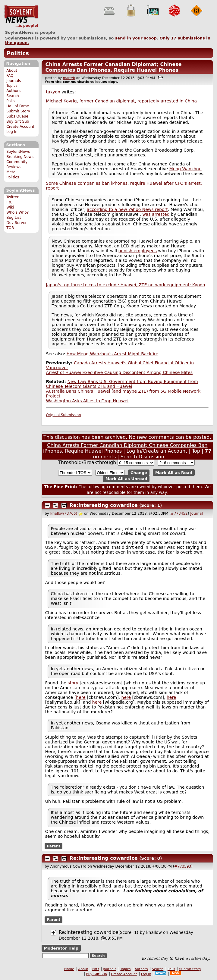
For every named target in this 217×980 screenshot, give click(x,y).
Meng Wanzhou (186, 169)
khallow (154, 932)
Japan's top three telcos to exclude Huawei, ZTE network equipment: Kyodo (126, 285)
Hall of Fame (18, 106)
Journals (14, 81)
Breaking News (20, 157)
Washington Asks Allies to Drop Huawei (87, 401)
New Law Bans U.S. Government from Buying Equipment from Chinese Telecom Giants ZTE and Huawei (122, 384)
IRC (9, 202)
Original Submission (64, 415)
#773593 (183, 866)
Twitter (12, 197)
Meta (11, 172)
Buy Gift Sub (18, 121)
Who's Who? (17, 212)
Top (196, 451)
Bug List (14, 218)
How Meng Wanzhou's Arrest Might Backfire (112, 354)
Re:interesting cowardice (104, 505)
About (12, 71)
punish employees (137, 251)
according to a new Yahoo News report (127, 209)
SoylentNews (21, 17)
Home (69, 969)
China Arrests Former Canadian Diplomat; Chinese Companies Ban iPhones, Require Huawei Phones (113, 67)
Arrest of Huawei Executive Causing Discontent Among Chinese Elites (119, 372)
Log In (12, 132)
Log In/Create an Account (157, 451)
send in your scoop (136, 38)
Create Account (20, 127)
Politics (18, 53)
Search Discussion (142, 457)
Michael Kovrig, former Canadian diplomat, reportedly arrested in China (121, 101)
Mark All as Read (174, 473)
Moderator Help (61, 948)
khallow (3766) (64, 514)
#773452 (179, 514)
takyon (53, 92)
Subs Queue (17, 116)
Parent (53, 846)
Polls (10, 101)
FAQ (10, 76)
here (81, 697)
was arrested (156, 214)
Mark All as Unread (126, 479)
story (73, 683)
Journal (197, 514)
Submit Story (18, 111)
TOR (10, 228)
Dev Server (16, 223)
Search (13, 96)
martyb (69, 78)
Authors (13, 91)
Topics (12, 86)
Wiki (10, 207)
